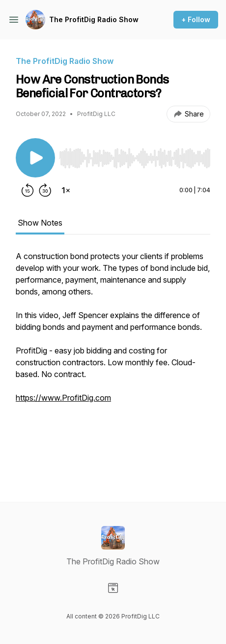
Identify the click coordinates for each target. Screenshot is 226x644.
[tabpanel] (113, 360)
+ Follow (196, 19)
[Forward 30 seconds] (45, 190)
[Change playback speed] (66, 190)
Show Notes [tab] (40, 223)
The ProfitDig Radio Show (94, 19)
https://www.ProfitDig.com (63, 398)
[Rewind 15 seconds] (28, 190)
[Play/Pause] (35, 158)
